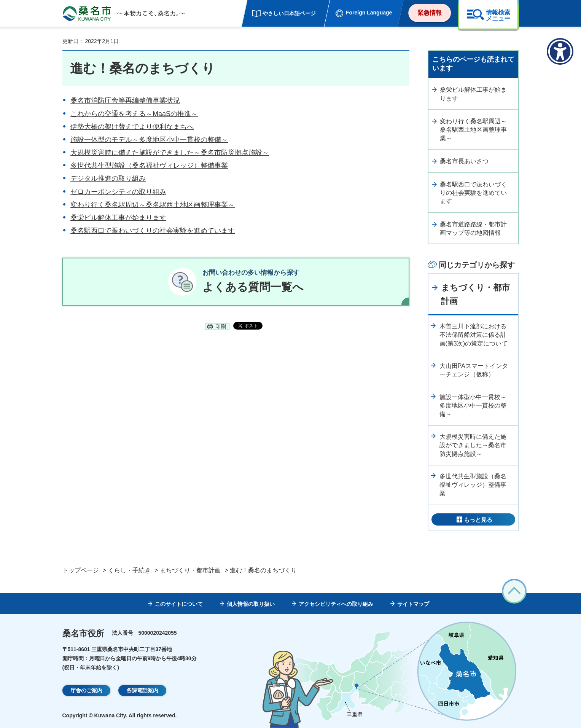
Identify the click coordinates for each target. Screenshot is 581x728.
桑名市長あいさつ (464, 161)
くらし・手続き (129, 570)
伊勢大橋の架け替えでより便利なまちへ (132, 127)
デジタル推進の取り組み (108, 178)
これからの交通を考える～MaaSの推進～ (134, 114)
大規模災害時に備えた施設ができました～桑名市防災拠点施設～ (170, 153)
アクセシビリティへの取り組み (336, 604)
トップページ (81, 570)
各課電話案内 (142, 690)
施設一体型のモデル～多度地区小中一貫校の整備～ (149, 140)
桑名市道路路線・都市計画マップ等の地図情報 (473, 229)
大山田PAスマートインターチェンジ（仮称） (474, 370)
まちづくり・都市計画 (475, 294)
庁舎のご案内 (86, 690)
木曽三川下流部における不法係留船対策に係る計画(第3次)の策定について (474, 335)
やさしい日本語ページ (289, 13)
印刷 (221, 328)
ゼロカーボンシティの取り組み (118, 192)
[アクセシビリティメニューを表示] (560, 51)
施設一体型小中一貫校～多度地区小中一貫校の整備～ (473, 406)
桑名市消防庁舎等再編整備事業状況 (125, 100)
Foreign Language (369, 13)
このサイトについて (179, 604)
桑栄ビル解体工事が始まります (118, 218)
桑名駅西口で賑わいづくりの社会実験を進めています (153, 231)
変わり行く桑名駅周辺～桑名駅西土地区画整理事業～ (153, 205)
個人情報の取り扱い (251, 604)
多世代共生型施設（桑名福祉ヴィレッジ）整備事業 (149, 166)
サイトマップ (413, 604)
